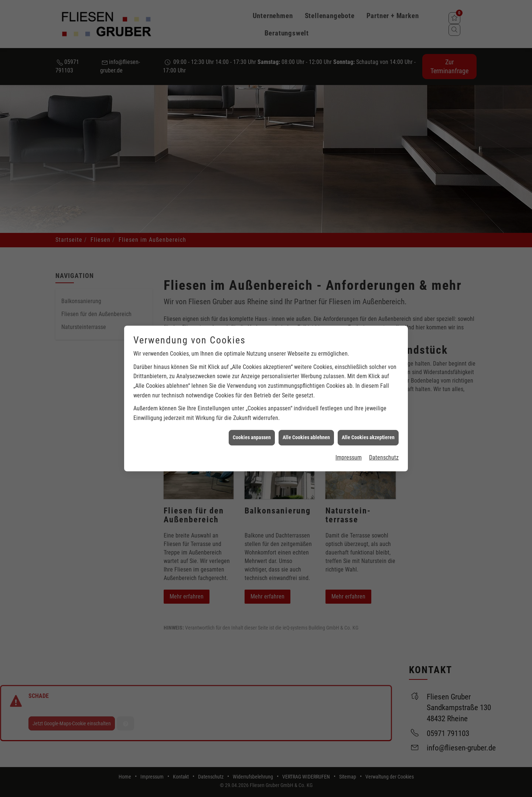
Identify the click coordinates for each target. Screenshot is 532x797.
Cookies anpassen (252, 199)
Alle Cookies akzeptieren (368, 199)
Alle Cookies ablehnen (306, 199)
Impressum (349, 219)
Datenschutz (384, 219)
